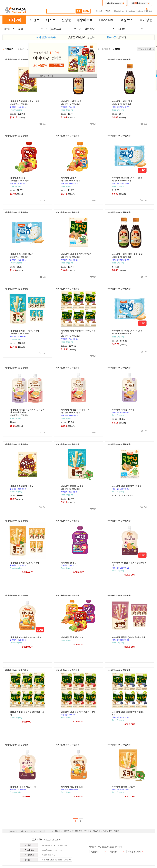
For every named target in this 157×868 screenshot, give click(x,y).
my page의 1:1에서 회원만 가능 (54, 845)
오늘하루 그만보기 (46, 76)
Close (80, 76)
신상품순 (20, 49)
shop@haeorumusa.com (52, 850)
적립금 (117, 831)
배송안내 (97, 831)
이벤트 (35, 20)
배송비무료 (85, 20)
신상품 (66, 20)
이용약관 (66, 831)
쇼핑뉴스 (127, 20)
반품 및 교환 (107, 831)
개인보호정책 (77, 831)
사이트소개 (56, 831)
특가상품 (146, 20)
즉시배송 (106, 49)
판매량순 (9, 49)
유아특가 (117, 49)
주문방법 (88, 831)
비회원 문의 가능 (48, 855)
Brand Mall (106, 20)
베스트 (51, 20)
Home (6, 29)
